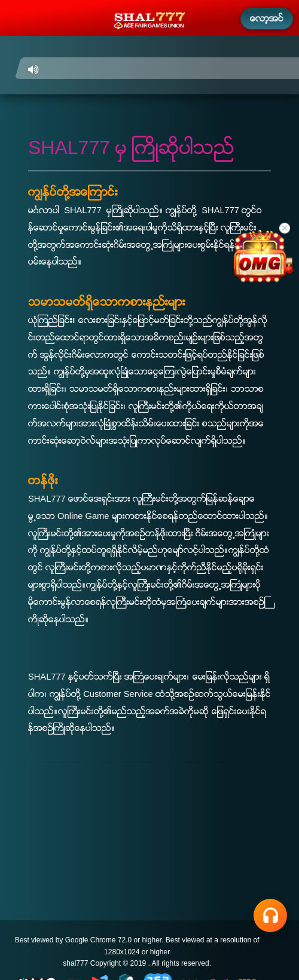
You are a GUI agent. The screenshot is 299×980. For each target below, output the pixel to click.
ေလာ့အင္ (267, 18)
